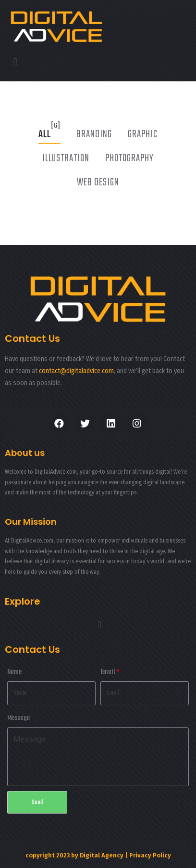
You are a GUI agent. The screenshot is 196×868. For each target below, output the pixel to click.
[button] (15, 62)
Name (14, 672)
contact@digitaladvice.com (76, 371)
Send (37, 802)
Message (18, 719)
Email (108, 672)
